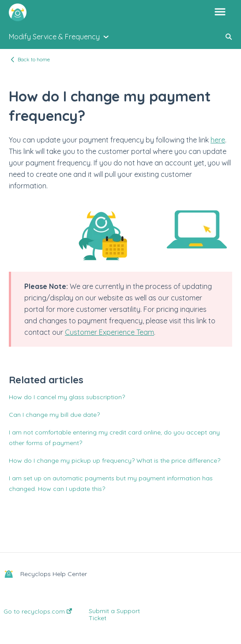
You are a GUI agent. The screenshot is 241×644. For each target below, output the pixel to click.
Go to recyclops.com (38, 611)
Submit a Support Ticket (114, 614)
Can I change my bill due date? (54, 415)
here (218, 140)
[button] (220, 12)
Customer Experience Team (109, 332)
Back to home (34, 59)
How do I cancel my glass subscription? (67, 397)
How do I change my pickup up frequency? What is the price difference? (115, 461)
